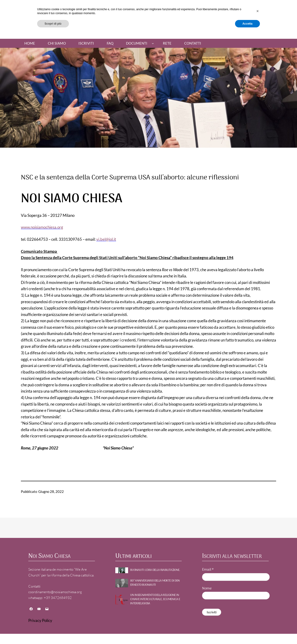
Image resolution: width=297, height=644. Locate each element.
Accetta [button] (247, 632)
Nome (207, 589)
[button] (258, 619)
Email (208, 570)
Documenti (137, 43)
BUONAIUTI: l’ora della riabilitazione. (155, 570)
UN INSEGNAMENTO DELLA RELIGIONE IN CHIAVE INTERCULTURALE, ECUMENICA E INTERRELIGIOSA (155, 600)
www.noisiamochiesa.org (42, 227)
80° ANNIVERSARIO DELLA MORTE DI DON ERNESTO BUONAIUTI (155, 583)
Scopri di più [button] (53, 632)
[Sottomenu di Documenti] (153, 43)
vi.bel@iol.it (106, 239)
